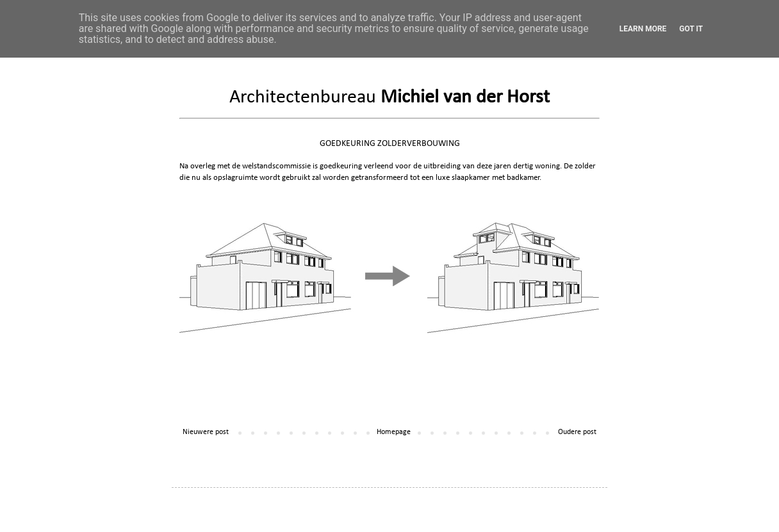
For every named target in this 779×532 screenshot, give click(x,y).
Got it (691, 29)
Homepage (394, 432)
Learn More (643, 29)
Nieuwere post (206, 432)
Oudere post (577, 432)
